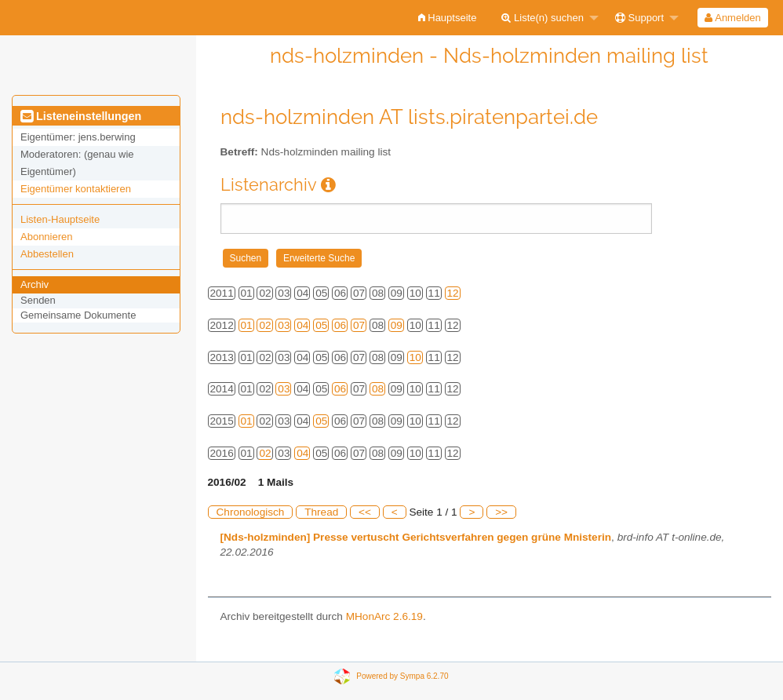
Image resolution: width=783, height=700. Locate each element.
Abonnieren (47, 237)
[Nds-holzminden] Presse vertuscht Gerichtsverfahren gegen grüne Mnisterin (416, 537)
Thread (321, 512)
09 (397, 325)
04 (302, 325)
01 (247, 325)
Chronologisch (251, 512)
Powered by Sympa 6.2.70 (402, 675)
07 (359, 325)
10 (415, 357)
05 (321, 325)
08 (378, 389)
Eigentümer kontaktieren (76, 189)
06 (340, 325)
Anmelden (732, 18)
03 (284, 325)
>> (501, 512)
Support (639, 18)
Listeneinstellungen (81, 116)
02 (265, 325)
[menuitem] (448, 18)
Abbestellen (47, 254)
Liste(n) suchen (543, 18)
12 (453, 293)
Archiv (35, 284)
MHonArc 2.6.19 (384, 616)
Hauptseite (448, 18)
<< (365, 512)
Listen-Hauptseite (60, 219)
